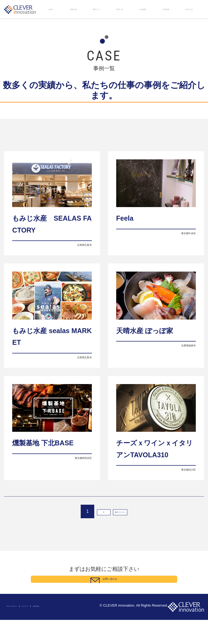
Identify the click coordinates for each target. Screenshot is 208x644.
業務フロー (97, 9)
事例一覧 (120, 9)
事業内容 (74, 9)
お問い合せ (189, 9)
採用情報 (166, 9)
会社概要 (143, 9)
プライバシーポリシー (20, 630)
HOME (51, 9)
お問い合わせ (67, 630)
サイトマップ (46, 630)
